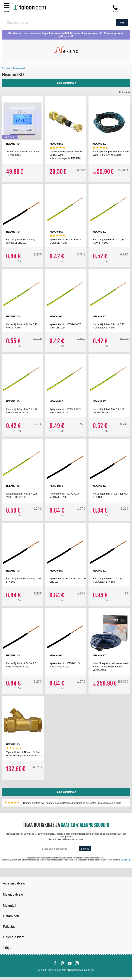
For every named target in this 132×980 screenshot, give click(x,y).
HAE (122, 23)
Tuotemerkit (19, 68)
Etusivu (6, 68)
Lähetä (85, 849)
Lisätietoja (125, 860)
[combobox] (60, 23)
